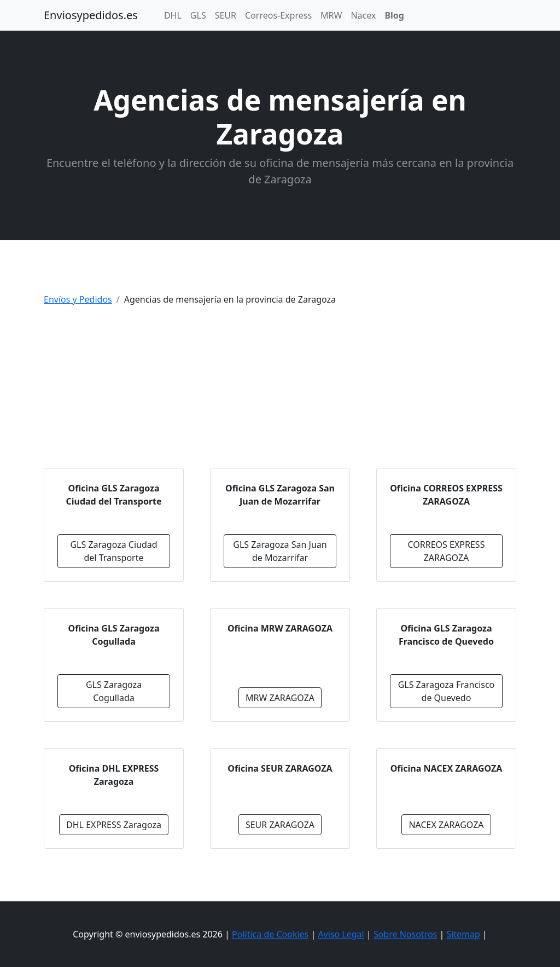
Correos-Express (278, 15)
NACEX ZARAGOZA (446, 825)
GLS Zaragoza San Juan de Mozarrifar (280, 551)
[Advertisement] (280, 391)
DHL (173, 15)
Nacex (363, 15)
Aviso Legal (341, 934)
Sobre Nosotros (405, 934)
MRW (331, 15)
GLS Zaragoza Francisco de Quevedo (447, 691)
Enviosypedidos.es (91, 15)
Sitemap (463, 934)
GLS (198, 15)
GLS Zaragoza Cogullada (114, 691)
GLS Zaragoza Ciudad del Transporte (113, 551)
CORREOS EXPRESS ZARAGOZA (447, 551)
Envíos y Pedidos (78, 299)
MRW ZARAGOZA (280, 698)
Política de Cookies (270, 934)
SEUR (226, 15)
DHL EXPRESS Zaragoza (114, 825)
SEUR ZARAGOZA (280, 825)
